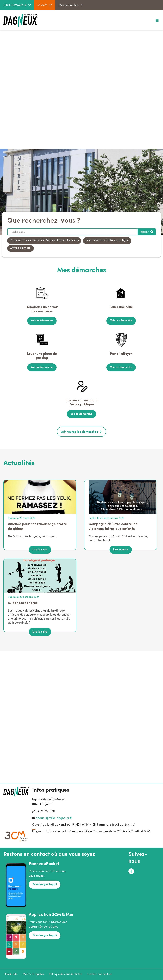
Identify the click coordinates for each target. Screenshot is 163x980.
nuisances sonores (23, 603)
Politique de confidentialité (66, 974)
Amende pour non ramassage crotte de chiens (37, 527)
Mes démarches (69, 5)
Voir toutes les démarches (79, 432)
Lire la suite (40, 550)
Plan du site (10, 974)
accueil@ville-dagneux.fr (54, 818)
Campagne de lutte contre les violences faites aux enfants (113, 527)
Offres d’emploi (21, 248)
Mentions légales (33, 974)
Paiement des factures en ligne (107, 240)
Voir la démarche (42, 321)
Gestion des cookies (100, 974)
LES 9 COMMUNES (15, 5)
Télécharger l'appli (45, 885)
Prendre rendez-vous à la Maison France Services (44, 240)
